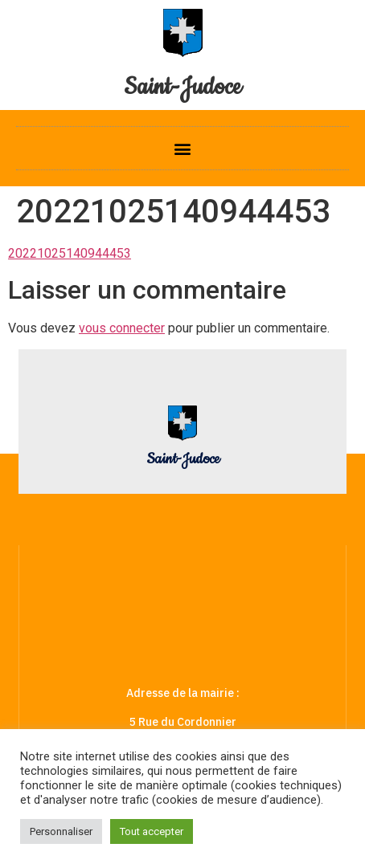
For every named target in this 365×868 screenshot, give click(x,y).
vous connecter (122, 328)
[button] (183, 148)
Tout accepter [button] (152, 831)
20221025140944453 (70, 253)
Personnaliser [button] (61, 831)
